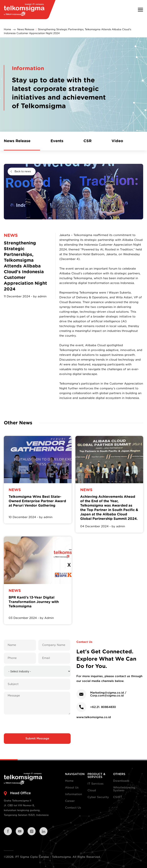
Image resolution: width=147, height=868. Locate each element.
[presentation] (37, 724)
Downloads (121, 781)
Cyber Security (98, 797)
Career (70, 801)
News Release (26, 30)
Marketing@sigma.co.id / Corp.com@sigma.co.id (108, 694)
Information (73, 794)
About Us (72, 788)
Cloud (92, 790)
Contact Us (73, 808)
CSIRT (118, 797)
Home (7, 30)
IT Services (96, 784)
